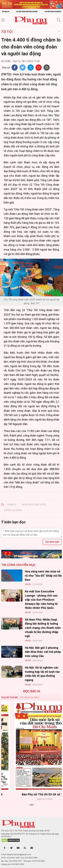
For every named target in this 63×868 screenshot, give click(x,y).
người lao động (13, 510)
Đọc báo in (6, 12)
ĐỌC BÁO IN (31, 691)
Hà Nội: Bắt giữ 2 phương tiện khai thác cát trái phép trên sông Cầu (43, 652)
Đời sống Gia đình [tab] (30, 697)
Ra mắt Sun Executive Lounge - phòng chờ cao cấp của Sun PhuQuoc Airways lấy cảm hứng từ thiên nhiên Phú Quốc (41, 600)
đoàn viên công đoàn (34, 505)
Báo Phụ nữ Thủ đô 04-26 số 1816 (32, 795)
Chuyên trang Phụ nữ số (53, 12)
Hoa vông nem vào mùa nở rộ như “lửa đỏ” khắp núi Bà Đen (43, 576)
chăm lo (12, 505)
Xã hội (7, 31)
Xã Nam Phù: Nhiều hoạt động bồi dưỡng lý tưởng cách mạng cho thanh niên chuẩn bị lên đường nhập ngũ (43, 628)
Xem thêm (32, 810)
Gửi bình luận (52, 542)
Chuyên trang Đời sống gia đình (27, 12)
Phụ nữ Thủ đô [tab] (9, 697)
